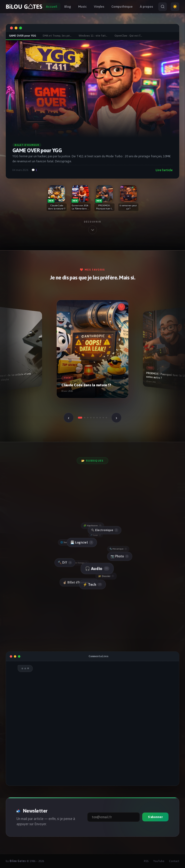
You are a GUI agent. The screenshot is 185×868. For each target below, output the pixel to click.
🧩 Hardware (92, 526)
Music (82, 7)
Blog (68, 7)
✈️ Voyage (96, 535)
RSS (146, 861)
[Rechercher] (163, 7)
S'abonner (155, 817)
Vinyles (99, 7)
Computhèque (122, 7)
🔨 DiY (65, 563)
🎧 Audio (97, 568)
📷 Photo (120, 556)
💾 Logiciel (82, 543)
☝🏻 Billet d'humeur (79, 582)
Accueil (52, 7)
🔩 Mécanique (118, 549)
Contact (174, 861)
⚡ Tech (92, 584)
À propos (146, 7)
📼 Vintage (82, 563)
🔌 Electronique (104, 530)
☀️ (175, 7)
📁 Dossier (106, 576)
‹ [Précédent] (69, 418)
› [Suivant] (117, 418)
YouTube (159, 861)
